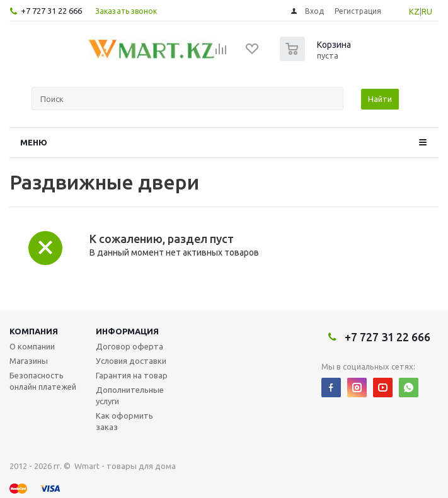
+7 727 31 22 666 (51, 11)
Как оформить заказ (124, 421)
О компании (32, 346)
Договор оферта (129, 346)
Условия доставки (131, 361)
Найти (380, 99)
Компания (34, 331)
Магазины (29, 361)
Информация (127, 331)
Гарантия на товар (132, 375)
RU (427, 11)
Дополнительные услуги (130, 395)
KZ (414, 11)
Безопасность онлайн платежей (43, 381)
